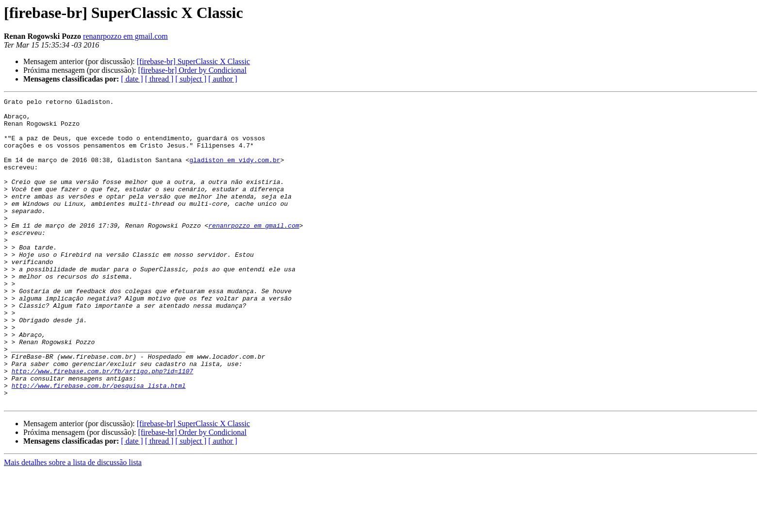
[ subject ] (191, 79)
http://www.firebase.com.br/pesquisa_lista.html (99, 444)
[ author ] (223, 79)
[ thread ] (159, 79)
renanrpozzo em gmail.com (125, 36)
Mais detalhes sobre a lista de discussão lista (73, 524)
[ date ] (132, 79)
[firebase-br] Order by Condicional (192, 70)
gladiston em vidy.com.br (235, 173)
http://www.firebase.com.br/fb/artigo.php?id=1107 (102, 426)
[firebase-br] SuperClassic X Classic (193, 61)
